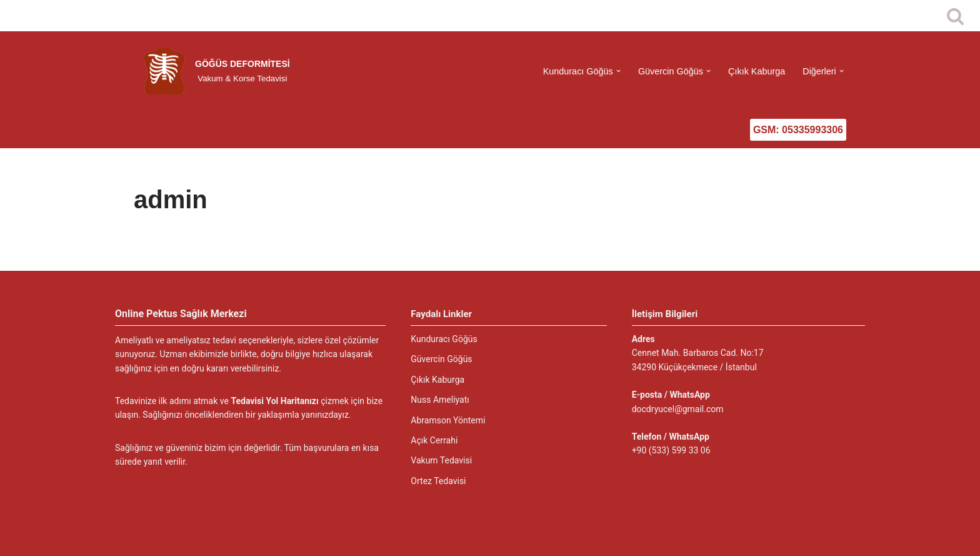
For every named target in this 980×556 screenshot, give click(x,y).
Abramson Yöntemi (448, 420)
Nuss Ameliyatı (440, 400)
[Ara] (955, 16)
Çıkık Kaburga (757, 71)
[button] (618, 71)
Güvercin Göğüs (441, 359)
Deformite (32, 540)
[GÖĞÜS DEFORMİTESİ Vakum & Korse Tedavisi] (215, 71)
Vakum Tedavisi (441, 460)
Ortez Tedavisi (438, 481)
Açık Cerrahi (434, 440)
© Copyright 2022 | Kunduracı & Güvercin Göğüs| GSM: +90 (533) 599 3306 (229, 540)
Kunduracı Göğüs (444, 339)
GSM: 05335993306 (798, 130)
